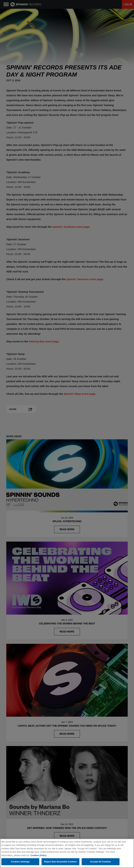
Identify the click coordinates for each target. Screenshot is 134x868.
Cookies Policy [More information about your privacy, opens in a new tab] (38, 856)
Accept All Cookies (100, 862)
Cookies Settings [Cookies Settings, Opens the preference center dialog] (20, 862)
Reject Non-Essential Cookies (60, 862)
